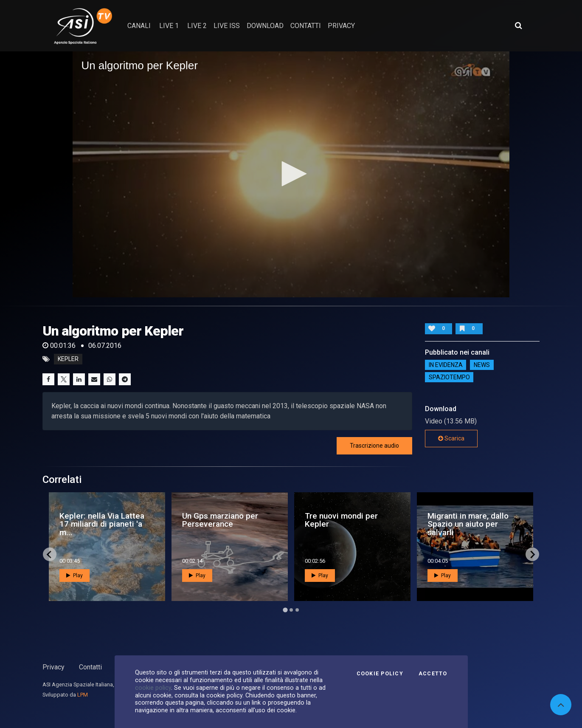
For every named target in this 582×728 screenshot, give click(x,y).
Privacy (53, 667)
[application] (291, 174)
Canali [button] (139, 26)
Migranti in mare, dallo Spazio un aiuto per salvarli (468, 524)
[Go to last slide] (50, 554)
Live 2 (197, 26)
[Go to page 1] (285, 610)
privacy (341, 26)
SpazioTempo (449, 377)
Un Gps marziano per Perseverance (220, 520)
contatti (306, 26)
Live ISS (227, 26)
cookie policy (153, 688)
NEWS (482, 365)
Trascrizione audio (374, 446)
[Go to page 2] (291, 610)
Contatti (90, 667)
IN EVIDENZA (446, 365)
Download (265, 26)
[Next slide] (532, 554)
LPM (83, 695)
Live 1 (169, 26)
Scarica (451, 438)
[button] (291, 174)
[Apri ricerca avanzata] (518, 25)
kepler (68, 359)
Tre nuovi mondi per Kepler (341, 520)
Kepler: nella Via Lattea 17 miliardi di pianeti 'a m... (102, 524)
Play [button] (75, 576)
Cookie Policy (380, 674)
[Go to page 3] (297, 610)
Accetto (433, 674)
